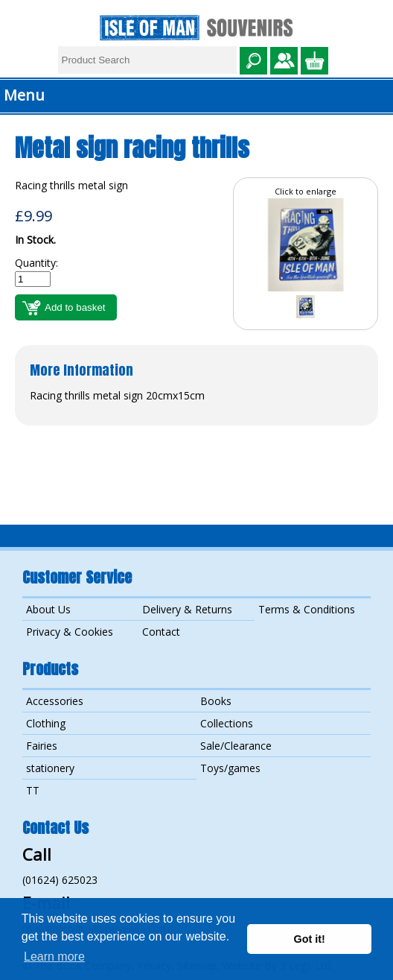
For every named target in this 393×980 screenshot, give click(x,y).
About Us (48, 609)
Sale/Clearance (236, 746)
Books (216, 701)
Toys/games (230, 768)
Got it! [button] (310, 939)
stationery (50, 768)
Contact (161, 632)
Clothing (46, 723)
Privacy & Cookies (70, 632)
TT (33, 790)
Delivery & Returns (187, 609)
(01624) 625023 (60, 880)
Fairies (42, 746)
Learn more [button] (54, 957)
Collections (227, 723)
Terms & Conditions (307, 609)
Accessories (55, 701)
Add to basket (75, 307)
